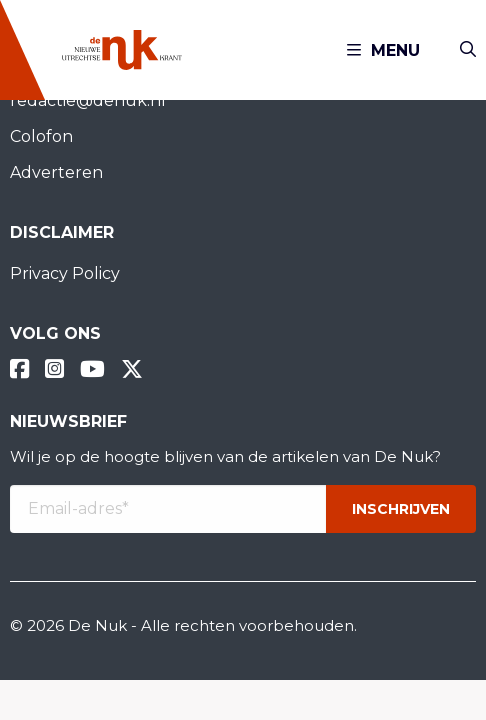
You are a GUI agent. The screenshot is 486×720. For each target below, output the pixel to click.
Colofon (41, 136)
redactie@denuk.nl (88, 100)
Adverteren (56, 172)
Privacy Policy (65, 273)
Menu (383, 50)
